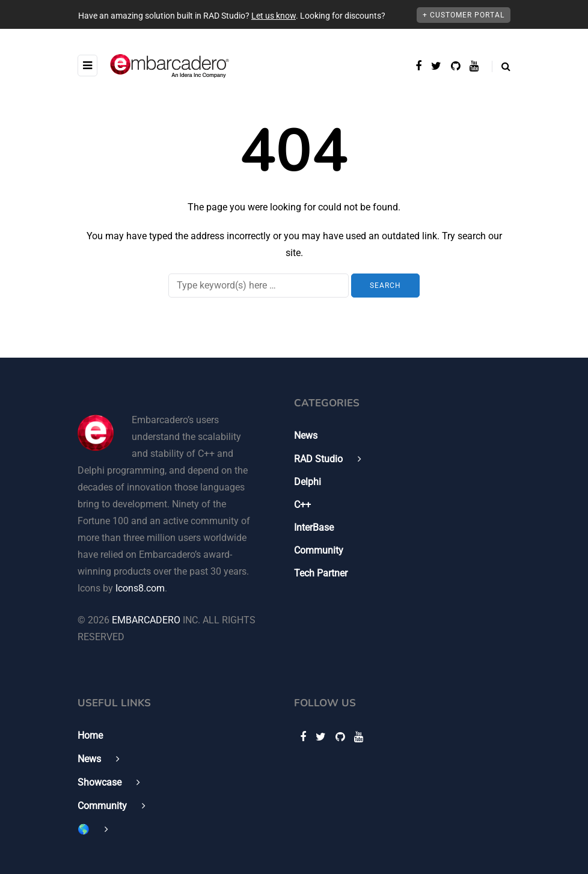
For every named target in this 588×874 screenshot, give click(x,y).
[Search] (259, 286)
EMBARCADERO (146, 620)
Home (90, 735)
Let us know (274, 16)
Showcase (100, 782)
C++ (302, 505)
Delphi (308, 482)
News (306, 435)
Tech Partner (321, 573)
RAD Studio (318, 459)
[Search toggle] (501, 66)
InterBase (314, 527)
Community (319, 550)
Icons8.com (140, 588)
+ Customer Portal (464, 15)
